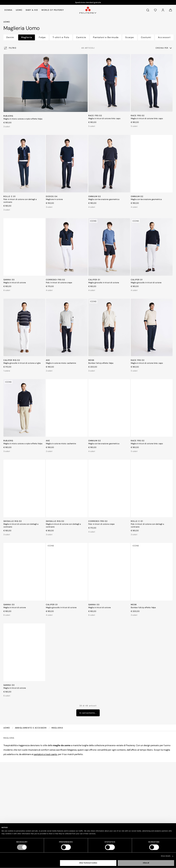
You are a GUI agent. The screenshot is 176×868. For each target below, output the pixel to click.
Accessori (164, 37)
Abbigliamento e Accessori (31, 728)
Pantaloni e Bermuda (106, 37)
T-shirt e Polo (61, 37)
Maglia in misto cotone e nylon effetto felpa (23, 119)
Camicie (81, 37)
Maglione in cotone (54, 199)
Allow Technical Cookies (88, 863)
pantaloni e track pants (45, 754)
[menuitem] (9, 10)
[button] (164, 48)
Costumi (146, 37)
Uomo (7, 728)
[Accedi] (163, 10)
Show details (166, 856)
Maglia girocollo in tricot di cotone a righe (22, 363)
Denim (10, 37)
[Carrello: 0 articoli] (170, 10)
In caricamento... (88, 713)
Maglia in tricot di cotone (15, 283)
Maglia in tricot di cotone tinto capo (104, 118)
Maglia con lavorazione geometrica (104, 199)
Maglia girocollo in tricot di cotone (104, 283)
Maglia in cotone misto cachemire (61, 363)
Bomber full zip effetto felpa (101, 363)
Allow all (146, 863)
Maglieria (27, 37)
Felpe (42, 37)
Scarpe (130, 37)
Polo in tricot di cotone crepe (59, 283)
